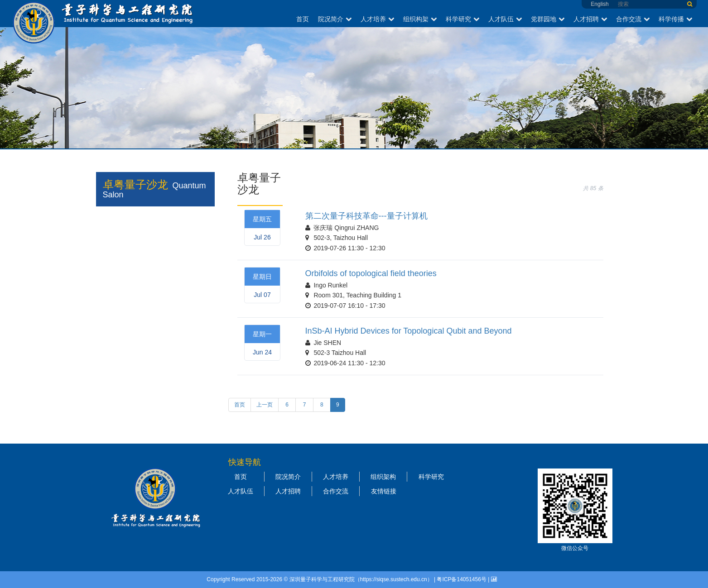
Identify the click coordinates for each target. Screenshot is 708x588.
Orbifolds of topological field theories (371, 273)
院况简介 (335, 19)
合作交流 (633, 19)
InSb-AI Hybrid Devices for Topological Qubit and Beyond (409, 331)
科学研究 (462, 19)
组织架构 (383, 477)
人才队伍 (505, 19)
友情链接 (384, 491)
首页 (303, 19)
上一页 (265, 405)
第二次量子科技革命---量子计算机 (366, 216)
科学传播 (675, 19)
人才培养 (377, 19)
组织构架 (420, 19)
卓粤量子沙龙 (135, 184)
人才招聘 (590, 19)
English (600, 4)
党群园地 (548, 19)
